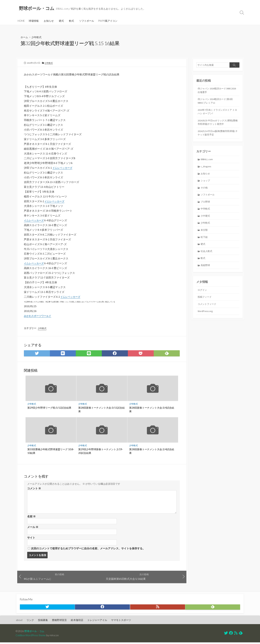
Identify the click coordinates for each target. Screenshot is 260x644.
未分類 (205, 234)
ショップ (206, 183)
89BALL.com (207, 161)
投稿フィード (205, 302)
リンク (30, 621)
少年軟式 (37, 37)
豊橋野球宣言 (59, 621)
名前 (31, 517)
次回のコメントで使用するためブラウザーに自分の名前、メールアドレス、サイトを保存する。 (88, 550)
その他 (205, 190)
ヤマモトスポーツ (121, 621)
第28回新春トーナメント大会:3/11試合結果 (102, 410)
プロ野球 (206, 205)
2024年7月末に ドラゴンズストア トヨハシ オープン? (217, 113)
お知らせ (49, 21)
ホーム (25, 37)
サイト (31, 539)
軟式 (71, 21)
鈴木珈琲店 (77, 621)
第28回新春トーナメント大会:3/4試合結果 (152, 410)
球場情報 (34, 21)
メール (33, 528)
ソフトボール (87, 21)
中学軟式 (206, 212)
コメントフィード (208, 309)
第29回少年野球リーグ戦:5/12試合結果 (49, 408)
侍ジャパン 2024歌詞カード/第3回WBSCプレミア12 (216, 102)
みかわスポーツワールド (38, 316)
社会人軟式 (207, 255)
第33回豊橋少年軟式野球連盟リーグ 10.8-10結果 (51, 452)
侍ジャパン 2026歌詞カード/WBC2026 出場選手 (211, 91)
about (19, 621)
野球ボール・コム (35, 633)
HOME (21, 21)
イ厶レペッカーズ (63, 168)
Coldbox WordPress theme (31, 637)
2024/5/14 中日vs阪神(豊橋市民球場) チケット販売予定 (217, 135)
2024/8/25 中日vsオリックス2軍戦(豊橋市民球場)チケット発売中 (217, 124)
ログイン (203, 295)
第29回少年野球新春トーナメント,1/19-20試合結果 (101, 452)
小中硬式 (206, 219)
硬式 (61, 21)
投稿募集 (43, 621)
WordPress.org (205, 316)
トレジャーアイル (97, 621)
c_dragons (206, 169)
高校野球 (206, 270)
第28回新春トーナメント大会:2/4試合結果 (152, 452)
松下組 (205, 241)
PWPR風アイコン (108, 21)
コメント (34, 489)
